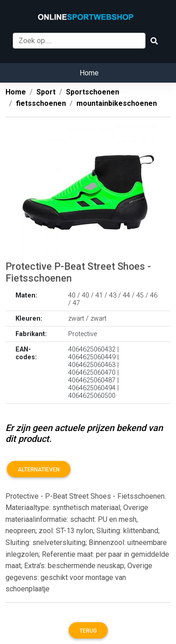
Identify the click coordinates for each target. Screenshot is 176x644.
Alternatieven (39, 470)
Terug (88, 631)
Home (89, 73)
